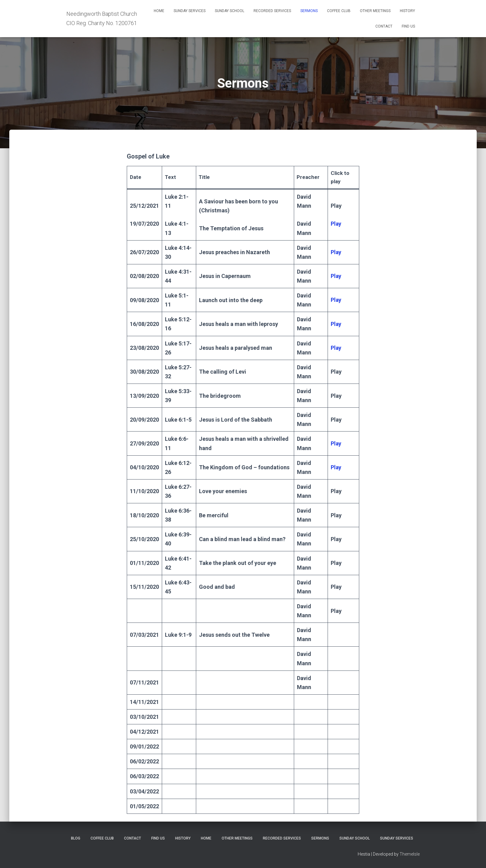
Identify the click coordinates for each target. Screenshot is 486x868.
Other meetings (375, 11)
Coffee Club (339, 11)
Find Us (408, 26)
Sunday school (230, 11)
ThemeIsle (410, 854)
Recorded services (272, 11)
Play (336, 348)
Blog (76, 838)
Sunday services (190, 11)
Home (159, 11)
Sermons (309, 11)
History (407, 11)
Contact (384, 26)
